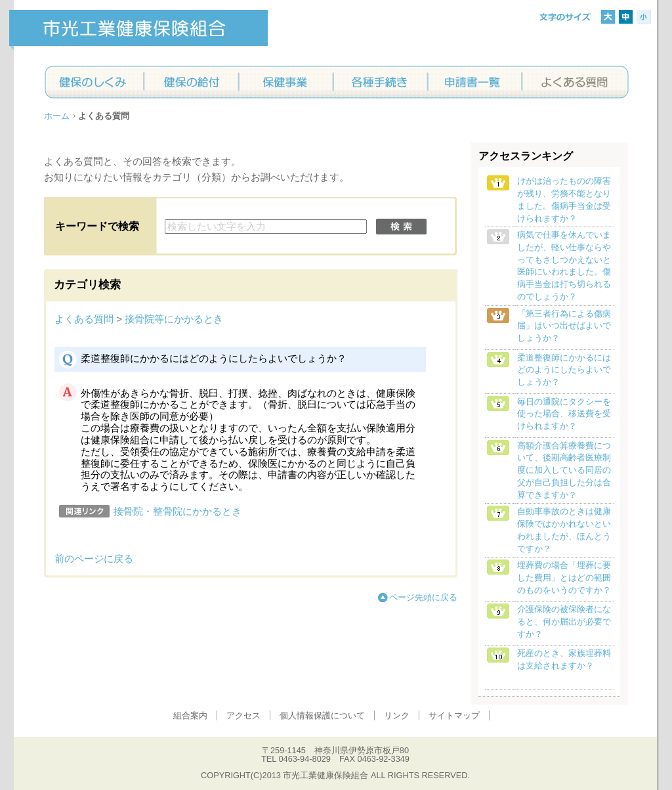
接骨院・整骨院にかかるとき (178, 512)
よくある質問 (84, 319)
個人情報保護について (322, 715)
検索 (401, 227)
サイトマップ (454, 715)
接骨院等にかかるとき (174, 319)
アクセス (243, 715)
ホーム (57, 116)
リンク (397, 715)
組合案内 (190, 715)
